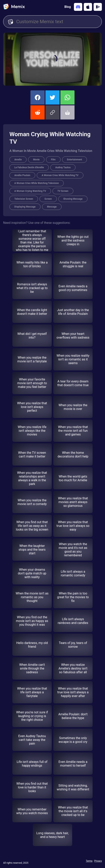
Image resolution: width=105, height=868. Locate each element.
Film (53, 160)
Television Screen (24, 199)
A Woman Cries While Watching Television (37, 183)
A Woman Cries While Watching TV (60, 175)
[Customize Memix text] (57, 22)
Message (52, 207)
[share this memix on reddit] (38, 112)
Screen (48, 199)
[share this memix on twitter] (52, 97)
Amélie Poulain (22, 175)
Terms (89, 861)
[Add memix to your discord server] (78, 7)
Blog (68, 7)
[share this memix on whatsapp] (67, 97)
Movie (36, 160)
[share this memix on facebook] (38, 97)
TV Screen (63, 191)
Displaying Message (25, 207)
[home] (14, 7)
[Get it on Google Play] (98, 7)
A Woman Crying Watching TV (30, 191)
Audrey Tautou (63, 167)
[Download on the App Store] (88, 7)
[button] (52, 112)
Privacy (98, 861)
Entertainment (75, 160)
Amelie (18, 160)
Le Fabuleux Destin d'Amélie (29, 167)
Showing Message (73, 199)
